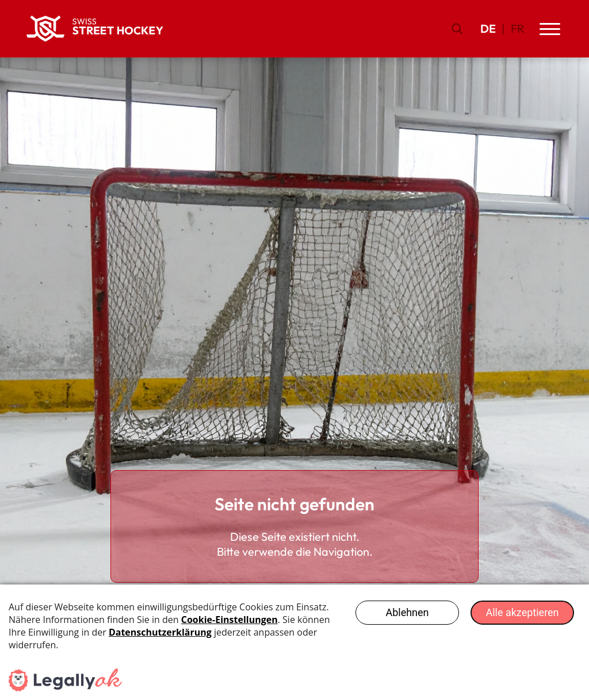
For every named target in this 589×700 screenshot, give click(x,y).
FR (518, 28)
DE (488, 28)
